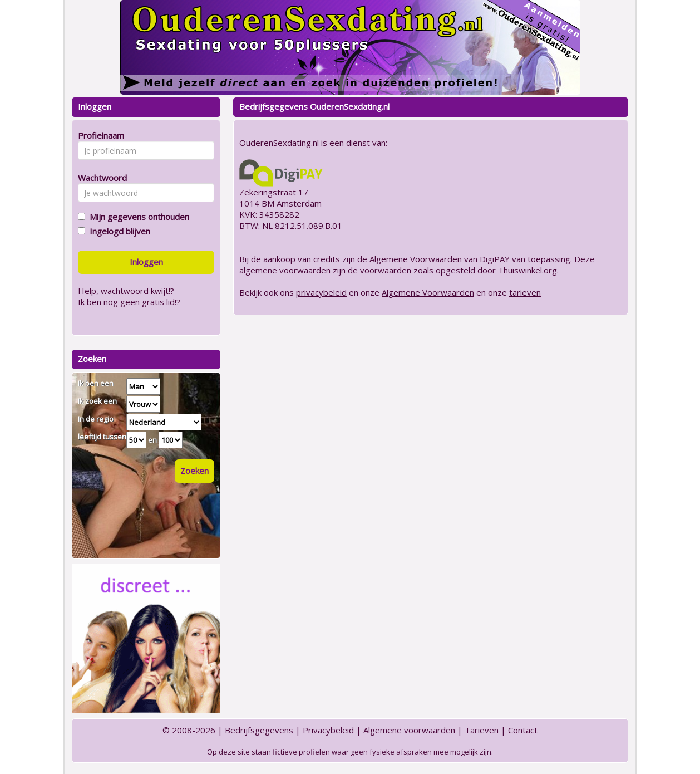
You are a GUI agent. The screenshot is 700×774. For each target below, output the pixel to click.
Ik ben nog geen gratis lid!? (129, 302)
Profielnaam (99, 135)
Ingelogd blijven (118, 231)
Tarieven (482, 730)
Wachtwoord (99, 178)
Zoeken (194, 471)
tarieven (525, 292)
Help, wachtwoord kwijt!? (126, 291)
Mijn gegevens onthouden (137, 217)
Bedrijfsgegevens (259, 730)
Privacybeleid (328, 730)
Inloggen (146, 262)
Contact (523, 730)
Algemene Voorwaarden (428, 292)
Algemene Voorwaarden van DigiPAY (441, 259)
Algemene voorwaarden (409, 730)
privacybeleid (321, 292)
